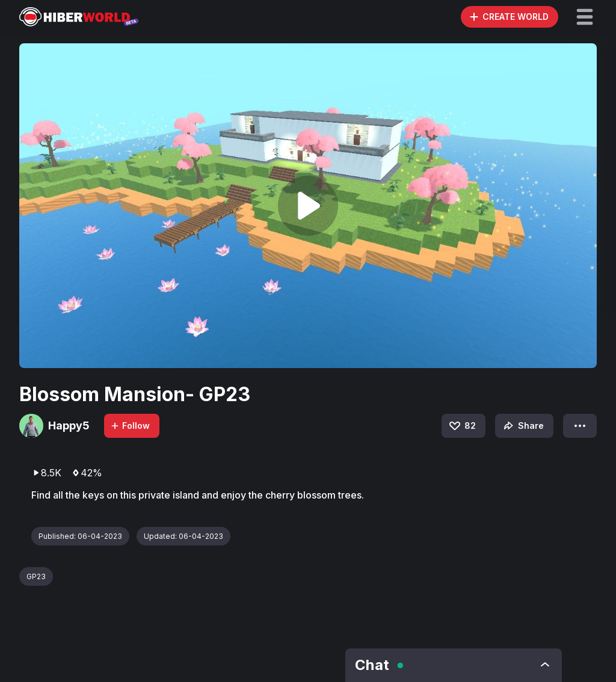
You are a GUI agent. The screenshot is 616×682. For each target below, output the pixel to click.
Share (522, 426)
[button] (585, 17)
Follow (130, 425)
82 (462, 426)
